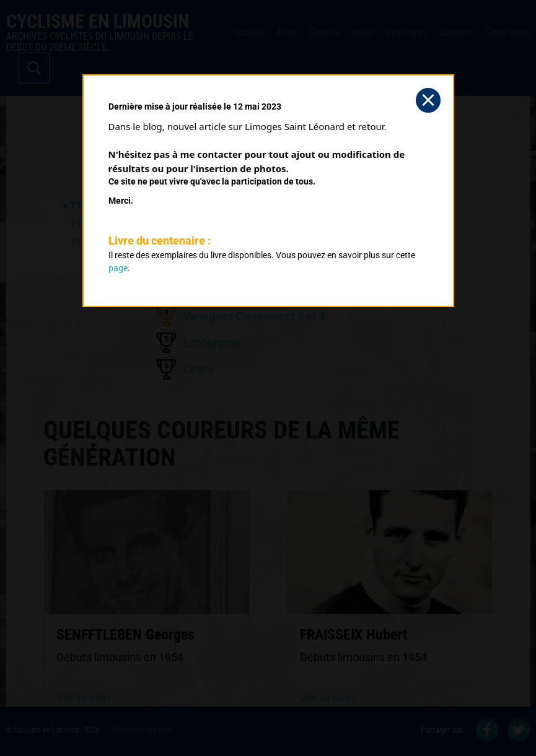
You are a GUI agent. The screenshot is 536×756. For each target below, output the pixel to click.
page (118, 268)
